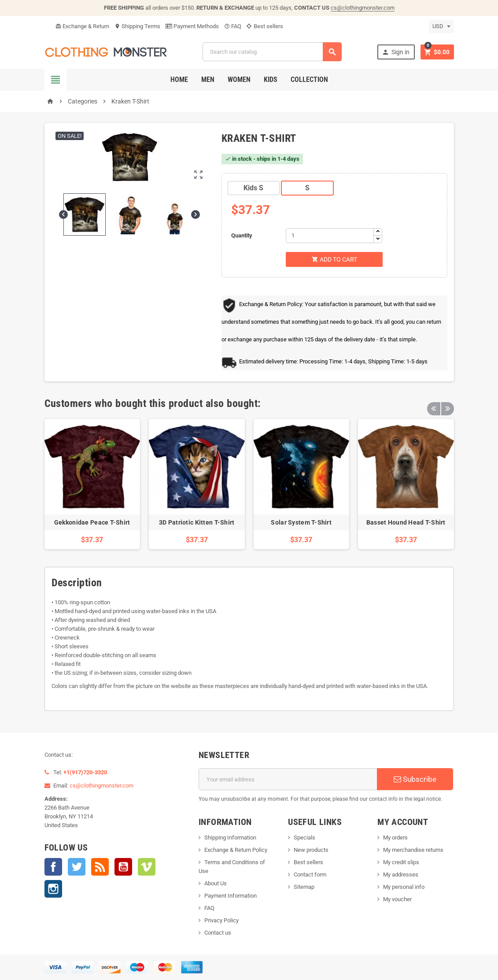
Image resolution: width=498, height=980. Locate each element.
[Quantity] (330, 236)
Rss (100, 867)
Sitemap (304, 887)
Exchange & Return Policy (236, 850)
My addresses (401, 875)
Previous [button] (434, 403)
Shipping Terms (137, 26)
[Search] (272, 52)
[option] (92, 484)
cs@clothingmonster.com (363, 8)
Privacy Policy (221, 920)
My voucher (397, 899)
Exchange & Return (82, 26)
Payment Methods (192, 26)
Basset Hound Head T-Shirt (406, 522)
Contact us (218, 933)
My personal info (404, 887)
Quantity (242, 235)
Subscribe (415, 779)
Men (208, 80)
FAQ (233, 26)
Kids (271, 80)
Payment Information (231, 896)
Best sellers (265, 26)
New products (311, 850)
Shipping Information (230, 838)
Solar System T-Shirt (301, 522)
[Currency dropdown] (441, 26)
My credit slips (401, 862)
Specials (304, 838)
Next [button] (447, 403)
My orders (395, 838)
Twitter (77, 867)
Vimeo (147, 867)
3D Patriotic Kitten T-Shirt (197, 522)
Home (179, 80)
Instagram (53, 889)
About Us (216, 883)
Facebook (53, 867)
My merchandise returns (413, 850)
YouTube (123, 867)
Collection (309, 80)
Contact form (310, 875)
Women (239, 80)
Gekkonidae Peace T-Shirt (92, 522)
